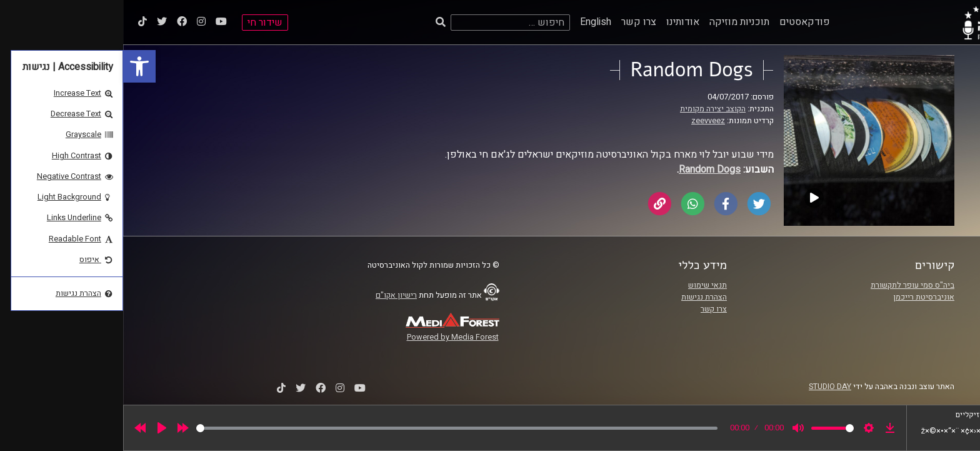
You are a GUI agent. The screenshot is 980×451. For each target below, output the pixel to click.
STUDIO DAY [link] (707, 387)
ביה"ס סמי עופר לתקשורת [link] (789, 285)
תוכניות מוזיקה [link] (616, 22)
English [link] (472, 22)
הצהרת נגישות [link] (581, 297)
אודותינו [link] (560, 22)
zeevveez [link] (585, 121)
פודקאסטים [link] (682, 22)
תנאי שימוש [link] (584, 285)
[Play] (39, 428)
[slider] (334, 428)
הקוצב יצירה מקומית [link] (590, 109)
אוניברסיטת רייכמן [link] (801, 297)
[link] (16, 66)
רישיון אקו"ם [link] (273, 295)
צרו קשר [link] (516, 22)
